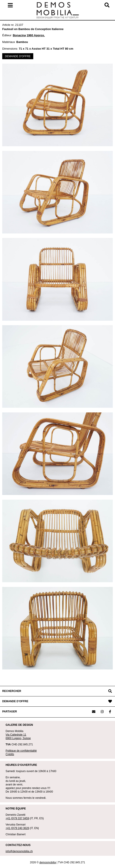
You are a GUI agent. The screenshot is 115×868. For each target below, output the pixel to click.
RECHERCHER (12, 691)
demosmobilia (48, 862)
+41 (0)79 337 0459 (17, 818)
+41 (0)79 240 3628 (17, 828)
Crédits (10, 754)
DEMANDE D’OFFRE (15, 701)
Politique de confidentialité (21, 751)
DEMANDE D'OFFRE (18, 56)
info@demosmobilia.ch (19, 851)
